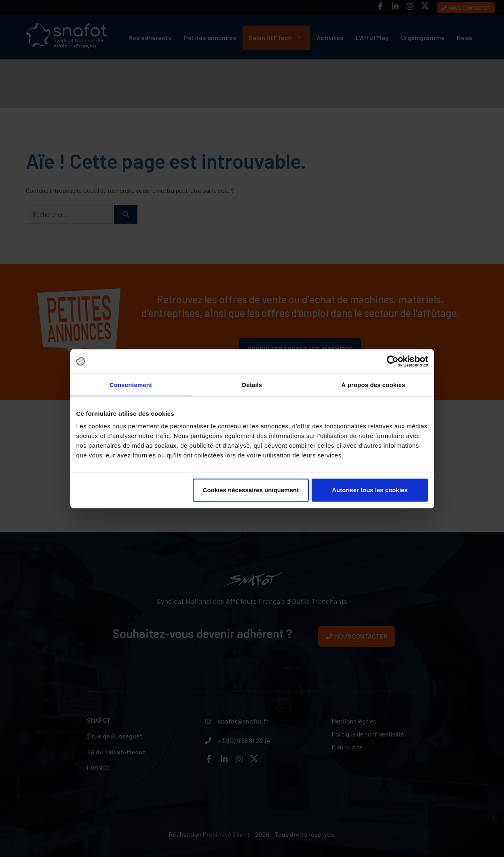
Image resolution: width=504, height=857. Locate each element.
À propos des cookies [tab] (373, 384)
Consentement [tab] (131, 384)
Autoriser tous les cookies (370, 490)
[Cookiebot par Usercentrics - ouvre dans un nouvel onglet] (393, 361)
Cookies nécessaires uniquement (251, 490)
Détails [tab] (252, 384)
